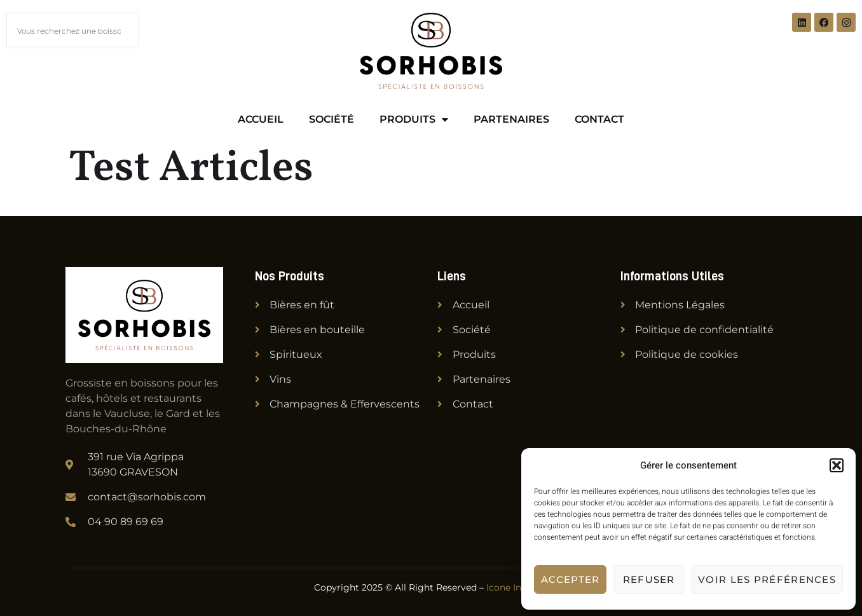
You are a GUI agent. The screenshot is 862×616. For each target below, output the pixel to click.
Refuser (649, 579)
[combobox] (73, 31)
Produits (414, 120)
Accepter (570, 579)
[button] (837, 465)
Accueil (261, 119)
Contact (599, 119)
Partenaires (511, 119)
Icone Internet (517, 587)
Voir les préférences (767, 579)
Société (332, 119)
